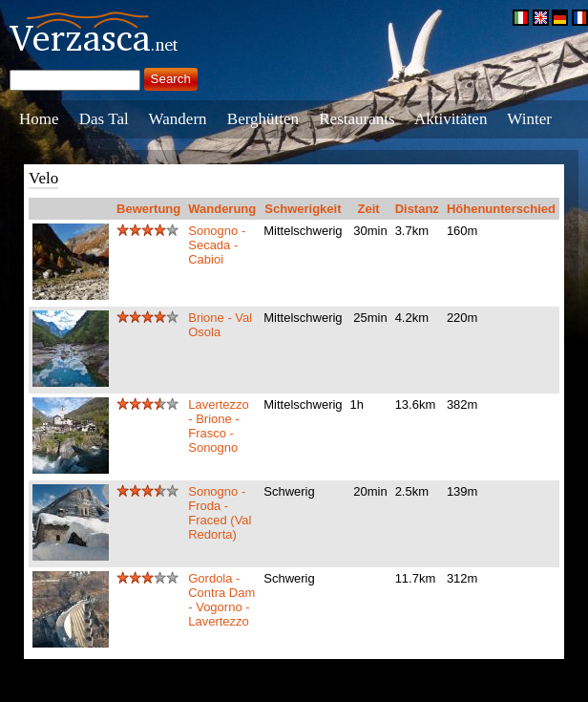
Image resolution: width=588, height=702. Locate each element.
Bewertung (148, 209)
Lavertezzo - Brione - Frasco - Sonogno (219, 426)
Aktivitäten (451, 119)
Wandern (178, 119)
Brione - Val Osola (220, 325)
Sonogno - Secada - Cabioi (217, 245)
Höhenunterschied (501, 209)
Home (39, 119)
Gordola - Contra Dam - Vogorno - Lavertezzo (221, 600)
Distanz (417, 209)
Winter (529, 119)
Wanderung (222, 209)
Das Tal (104, 119)
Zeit (369, 209)
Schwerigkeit (303, 209)
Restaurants (357, 119)
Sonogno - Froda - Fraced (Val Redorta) (220, 513)
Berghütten (263, 119)
